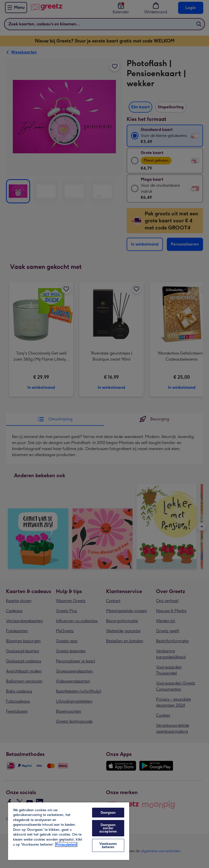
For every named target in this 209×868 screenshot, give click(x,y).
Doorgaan (108, 813)
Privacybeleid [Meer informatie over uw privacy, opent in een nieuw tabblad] (66, 845)
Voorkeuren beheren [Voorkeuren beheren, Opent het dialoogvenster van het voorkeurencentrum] (108, 845)
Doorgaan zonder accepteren (108, 828)
